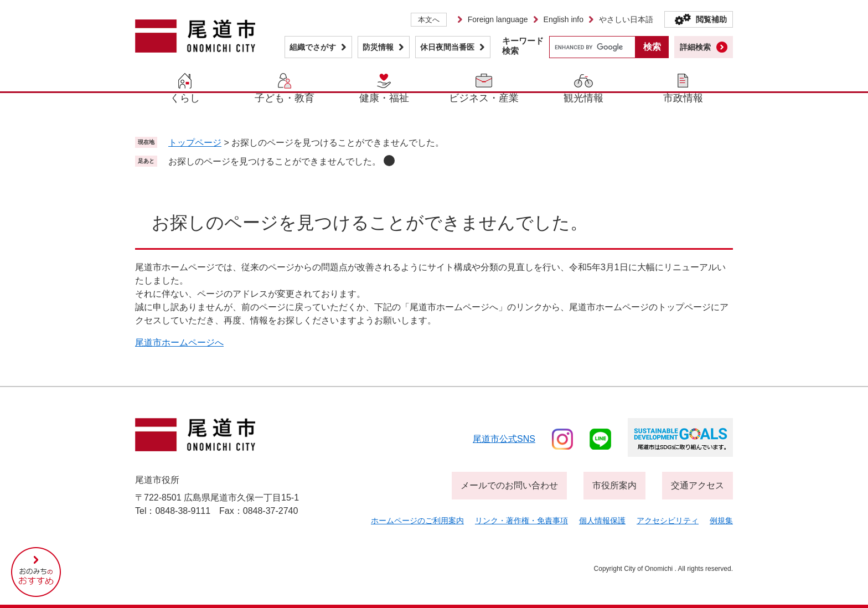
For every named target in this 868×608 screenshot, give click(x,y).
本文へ (429, 20)
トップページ (195, 143)
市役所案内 (614, 485)
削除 (389, 161)
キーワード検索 (523, 46)
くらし (185, 98)
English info (564, 19)
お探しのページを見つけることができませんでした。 (275, 161)
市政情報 (683, 98)
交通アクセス (697, 485)
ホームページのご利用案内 (417, 521)
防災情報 (378, 47)
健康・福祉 (384, 98)
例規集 (721, 521)
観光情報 (583, 98)
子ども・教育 (285, 98)
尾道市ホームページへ (179, 342)
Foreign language (498, 19)
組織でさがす (313, 47)
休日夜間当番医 (447, 47)
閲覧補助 (711, 19)
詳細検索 (695, 47)
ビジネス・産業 (484, 98)
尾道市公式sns (504, 439)
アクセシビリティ (668, 521)
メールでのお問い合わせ (509, 485)
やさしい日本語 (626, 19)
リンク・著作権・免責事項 (521, 521)
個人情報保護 (602, 521)
